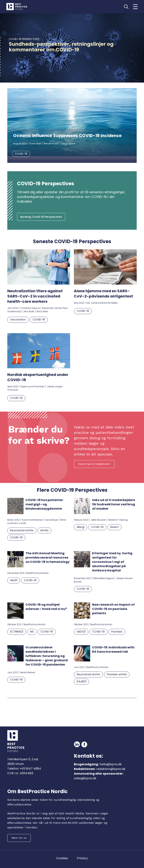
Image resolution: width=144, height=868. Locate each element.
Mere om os (19, 838)
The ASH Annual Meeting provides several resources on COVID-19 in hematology (48, 558)
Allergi (81, 527)
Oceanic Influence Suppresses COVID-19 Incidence (67, 136)
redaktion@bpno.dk (111, 769)
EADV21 (81, 632)
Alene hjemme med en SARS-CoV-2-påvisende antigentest (104, 294)
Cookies (62, 858)
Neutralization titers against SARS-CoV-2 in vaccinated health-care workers (35, 296)
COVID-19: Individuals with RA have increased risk (113, 650)
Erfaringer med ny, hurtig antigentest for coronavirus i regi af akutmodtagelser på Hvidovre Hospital (112, 562)
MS (32, 632)
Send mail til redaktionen (94, 464)
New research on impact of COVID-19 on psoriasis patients (113, 609)
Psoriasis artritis (117, 674)
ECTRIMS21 (17, 632)
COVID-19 (21, 154)
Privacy (82, 858)
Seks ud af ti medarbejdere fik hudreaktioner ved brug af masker (114, 504)
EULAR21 (81, 681)
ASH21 (14, 580)
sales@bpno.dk (85, 778)
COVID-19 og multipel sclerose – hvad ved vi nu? (46, 607)
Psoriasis (117, 632)
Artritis (44, 530)
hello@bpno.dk (111, 764)
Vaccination (18, 320)
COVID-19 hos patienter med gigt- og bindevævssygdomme (44, 504)
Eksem (114, 527)
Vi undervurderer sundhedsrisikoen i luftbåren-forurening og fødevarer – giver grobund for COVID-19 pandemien (47, 656)
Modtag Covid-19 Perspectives (41, 217)
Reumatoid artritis (22, 530)
